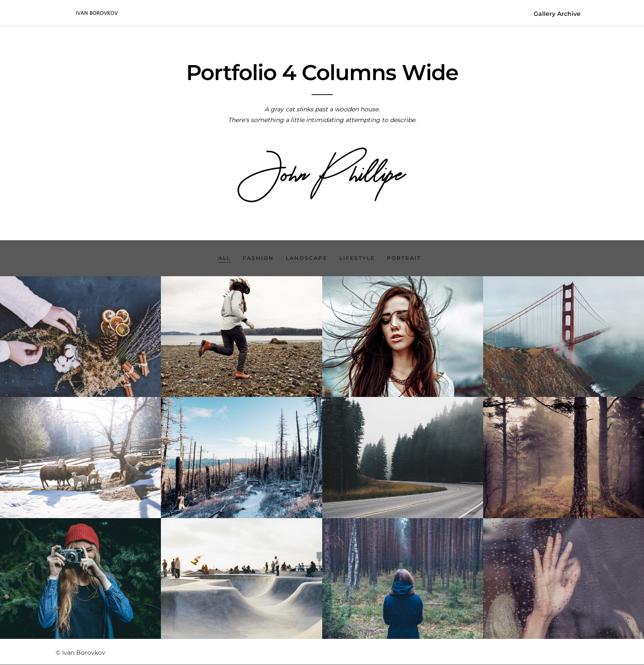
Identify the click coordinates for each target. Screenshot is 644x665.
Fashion (258, 258)
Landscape (307, 258)
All (224, 258)
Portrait (404, 258)
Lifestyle (357, 258)
